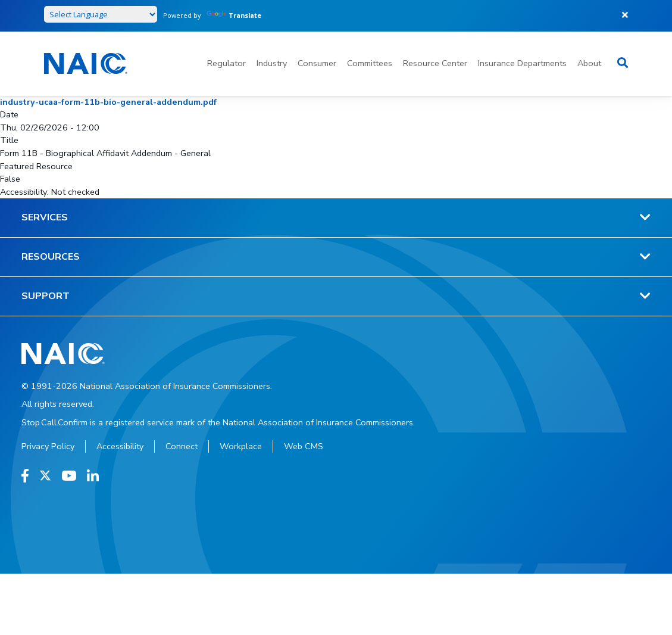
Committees (370, 63)
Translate (234, 15)
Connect (182, 446)
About (589, 63)
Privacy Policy (48, 446)
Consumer (317, 63)
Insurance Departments (522, 63)
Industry (272, 63)
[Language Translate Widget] (101, 14)
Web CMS (304, 446)
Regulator (226, 63)
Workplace (241, 446)
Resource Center (435, 63)
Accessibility (120, 446)
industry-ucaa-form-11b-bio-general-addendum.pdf (108, 102)
